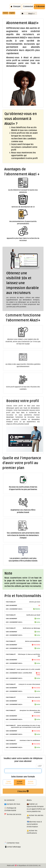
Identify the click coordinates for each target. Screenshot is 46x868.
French (5, 13)
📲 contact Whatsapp (13, 847)
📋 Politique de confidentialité (10, 809)
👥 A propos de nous (12, 804)
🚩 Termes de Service (13, 814)
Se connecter (10, 800)
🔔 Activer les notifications (32, 832)
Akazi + (31, 14)
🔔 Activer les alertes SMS (35, 817)
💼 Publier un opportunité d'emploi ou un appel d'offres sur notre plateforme (36, 808)
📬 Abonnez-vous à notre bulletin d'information (34, 824)
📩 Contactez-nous (12, 843)
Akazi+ (29, 800)
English (12, 13)
